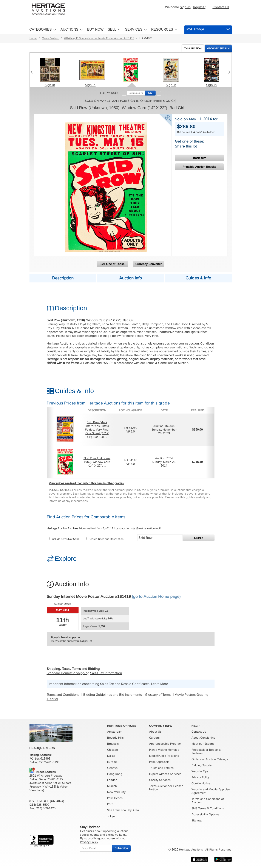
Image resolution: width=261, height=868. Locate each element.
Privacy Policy (201, 777)
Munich (112, 786)
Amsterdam (115, 732)
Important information (65, 684)
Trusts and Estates (161, 768)
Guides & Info (198, 278)
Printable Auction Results (199, 167)
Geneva (112, 768)
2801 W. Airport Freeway (46, 776)
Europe (112, 762)
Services (134, 29)
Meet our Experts (203, 744)
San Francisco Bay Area (123, 810)
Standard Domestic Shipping (68, 673)
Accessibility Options (205, 814)
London (112, 780)
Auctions (69, 29)
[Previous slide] (33, 72)
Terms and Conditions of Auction (208, 801)
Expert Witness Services (165, 774)
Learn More (160, 684)
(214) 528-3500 (39, 805)
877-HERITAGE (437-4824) (47, 801)
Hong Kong (115, 774)
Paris (110, 804)
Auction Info (130, 278)
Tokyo (111, 816)
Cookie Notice (201, 783)
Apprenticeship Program (165, 744)
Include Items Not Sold (63, 539)
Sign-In (185, 7)
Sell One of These (113, 264)
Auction (193, 49)
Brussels (113, 744)
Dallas (111, 756)
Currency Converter (149, 264)
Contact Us (221, 7)
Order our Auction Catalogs (210, 759)
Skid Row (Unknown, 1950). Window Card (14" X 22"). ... (97, 462)
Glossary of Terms (158, 695)
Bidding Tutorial (202, 765)
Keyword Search (218, 49)
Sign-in (50, 85)
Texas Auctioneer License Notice (166, 788)
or (207, 750)
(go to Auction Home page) (156, 597)
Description (63, 278)
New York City (116, 792)
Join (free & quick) (161, 101)
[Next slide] (228, 72)
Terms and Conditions (63, 695)
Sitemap (197, 820)
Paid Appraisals (159, 762)
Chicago (113, 750)
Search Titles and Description (104, 539)
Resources (162, 29)
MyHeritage (195, 29)
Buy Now (95, 29)
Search (198, 538)
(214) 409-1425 (46, 808)
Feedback (198, 750)
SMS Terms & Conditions (208, 808)
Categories (41, 29)
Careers (154, 738)
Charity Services (160, 780)
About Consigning (203, 738)
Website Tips (200, 771)
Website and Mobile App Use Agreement (211, 791)
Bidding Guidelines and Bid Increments (113, 695)
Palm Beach (115, 798)
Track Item (199, 158)
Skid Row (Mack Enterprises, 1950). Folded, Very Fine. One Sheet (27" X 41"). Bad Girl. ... (97, 430)
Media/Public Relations (164, 756)
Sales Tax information (106, 673)
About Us (155, 732)
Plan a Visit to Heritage (164, 750)
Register (199, 7)
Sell (112, 29)
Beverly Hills (115, 738)
